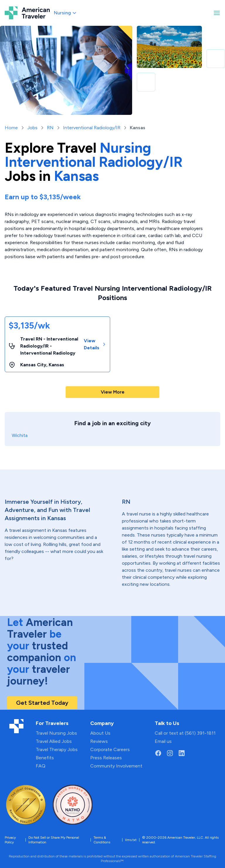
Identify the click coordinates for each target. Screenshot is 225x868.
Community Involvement (116, 766)
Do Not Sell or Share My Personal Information (54, 840)
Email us (163, 741)
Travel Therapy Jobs (57, 749)
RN (50, 128)
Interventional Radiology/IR (92, 128)
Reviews (99, 741)
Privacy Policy (10, 840)
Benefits (45, 758)
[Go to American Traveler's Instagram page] (170, 753)
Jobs (32, 128)
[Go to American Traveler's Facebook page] (158, 753)
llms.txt (131, 840)
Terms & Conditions (102, 840)
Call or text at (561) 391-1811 (185, 733)
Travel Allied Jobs (54, 741)
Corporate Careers (110, 749)
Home (11, 128)
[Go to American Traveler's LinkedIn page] (182, 753)
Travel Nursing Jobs (56, 733)
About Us (100, 733)
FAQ (41, 766)
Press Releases (106, 758)
